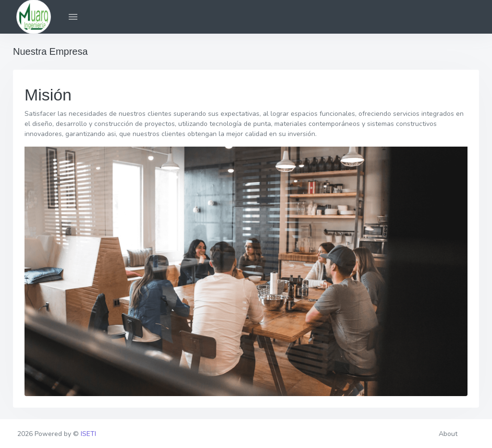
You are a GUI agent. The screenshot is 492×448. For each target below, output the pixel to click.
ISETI (88, 434)
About (448, 434)
